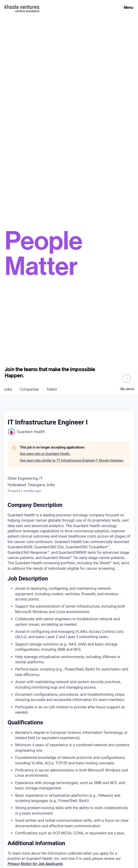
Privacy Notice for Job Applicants (35, 864)
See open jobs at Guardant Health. (45, 454)
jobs (8, 389)
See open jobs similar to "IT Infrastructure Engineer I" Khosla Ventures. (72, 460)
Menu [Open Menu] (129, 7)
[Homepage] (22, 7)
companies (29, 389)
